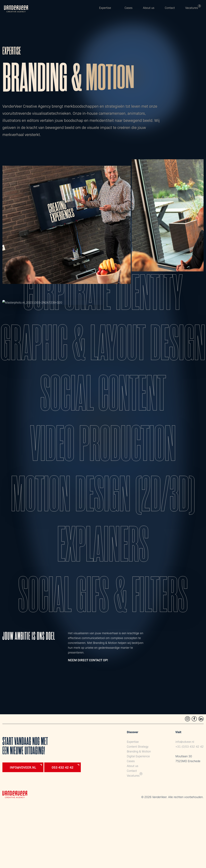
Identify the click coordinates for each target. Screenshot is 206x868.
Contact (170, 8)
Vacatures (192, 8)
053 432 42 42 (63, 767)
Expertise (105, 8)
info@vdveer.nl (23, 767)
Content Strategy (138, 746)
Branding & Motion (139, 751)
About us (149, 8)
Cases (129, 8)
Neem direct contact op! (88, 660)
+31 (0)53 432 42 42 (190, 746)
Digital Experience (138, 756)
